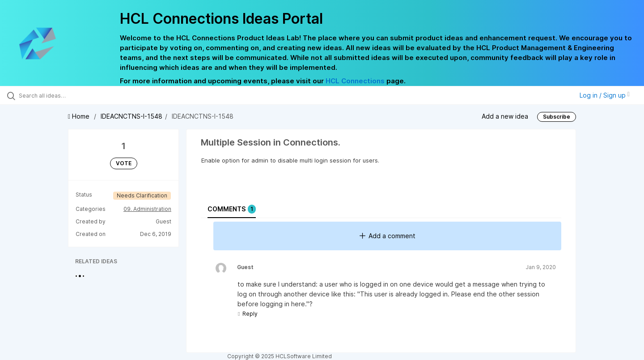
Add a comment (388, 236)
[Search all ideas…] (76, 95)
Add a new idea (505, 116)
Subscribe (557, 117)
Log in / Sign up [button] (605, 95)
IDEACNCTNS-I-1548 (131, 116)
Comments (232, 209)
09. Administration (147, 209)
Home (80, 116)
